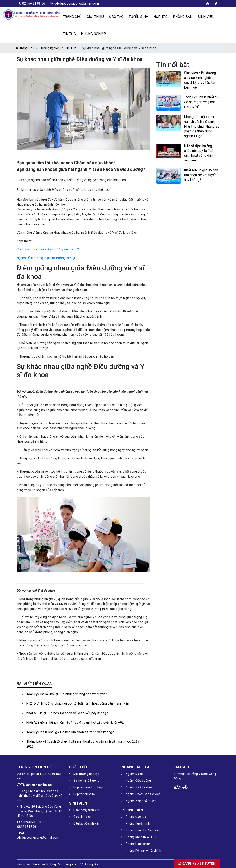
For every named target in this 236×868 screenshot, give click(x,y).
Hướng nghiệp (94, 34)
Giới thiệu (95, 17)
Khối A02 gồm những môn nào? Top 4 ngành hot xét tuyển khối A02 (75, 722)
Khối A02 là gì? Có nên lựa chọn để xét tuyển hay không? (67, 713)
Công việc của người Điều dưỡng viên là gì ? (48, 249)
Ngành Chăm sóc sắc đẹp (143, 794)
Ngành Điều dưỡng (138, 781)
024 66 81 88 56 (34, 3)
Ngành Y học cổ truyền (141, 801)
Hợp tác (161, 17)
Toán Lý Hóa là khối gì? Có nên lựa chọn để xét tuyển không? (70, 732)
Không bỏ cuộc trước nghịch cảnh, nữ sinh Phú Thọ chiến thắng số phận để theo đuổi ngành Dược (202, 126)
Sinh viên (206, 17)
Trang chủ (72, 17)
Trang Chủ (25, 48)
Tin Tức (69, 34)
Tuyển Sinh (139, 17)
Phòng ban (183, 17)
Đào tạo (116, 17)
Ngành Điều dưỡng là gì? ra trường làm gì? (47, 258)
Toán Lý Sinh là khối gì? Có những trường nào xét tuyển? (67, 694)
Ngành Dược (134, 774)
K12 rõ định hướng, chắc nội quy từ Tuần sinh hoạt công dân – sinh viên (78, 703)
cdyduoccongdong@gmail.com (77, 3)
